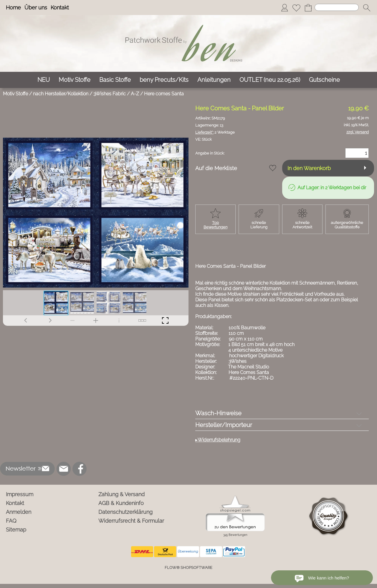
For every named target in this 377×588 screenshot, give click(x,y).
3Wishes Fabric (110, 94)
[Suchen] (337, 7)
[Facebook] (80, 469)
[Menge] (357, 153)
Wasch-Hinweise (218, 413)
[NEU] (44, 80)
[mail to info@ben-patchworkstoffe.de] (64, 469)
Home (13, 8)
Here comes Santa (164, 94)
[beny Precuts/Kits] (164, 80)
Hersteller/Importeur (224, 425)
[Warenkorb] (308, 8)
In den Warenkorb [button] (309, 168)
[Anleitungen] (214, 80)
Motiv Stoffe (15, 94)
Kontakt (60, 8)
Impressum (20, 494)
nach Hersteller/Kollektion (61, 94)
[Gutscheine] (324, 80)
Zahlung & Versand (121, 494)
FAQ (11, 521)
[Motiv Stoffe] (75, 80)
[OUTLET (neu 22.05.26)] (270, 80)
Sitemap (16, 530)
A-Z (135, 94)
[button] (367, 8)
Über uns (36, 8)
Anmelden (19, 512)
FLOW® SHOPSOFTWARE (188, 568)
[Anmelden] (285, 8)
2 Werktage (215, 132)
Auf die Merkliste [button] (216, 168)
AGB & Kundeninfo (121, 503)
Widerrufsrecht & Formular (131, 521)
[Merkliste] (296, 8)
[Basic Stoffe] (115, 80)
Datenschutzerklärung (125, 512)
